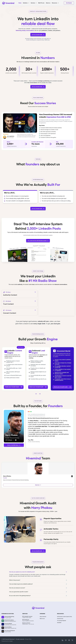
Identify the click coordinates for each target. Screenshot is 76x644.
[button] (20, 123)
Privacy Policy (28, 639)
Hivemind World (8, 624)
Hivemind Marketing (9, 617)
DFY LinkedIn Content (27, 616)
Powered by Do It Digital (7, 641)
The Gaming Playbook (10, 631)
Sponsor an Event (26, 623)
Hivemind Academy (9, 620)
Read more (38, 485)
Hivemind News (8, 627)
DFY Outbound (26, 620)
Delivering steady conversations (25, 30)
